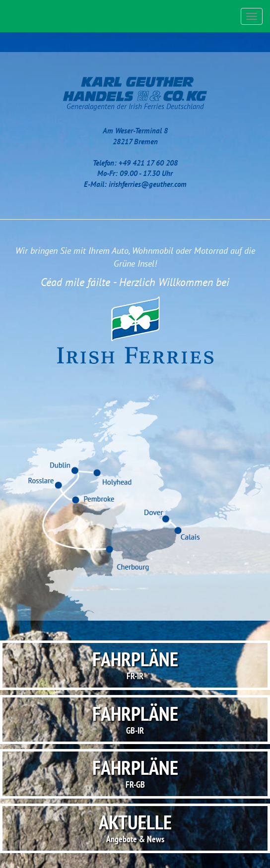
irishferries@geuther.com (148, 184)
